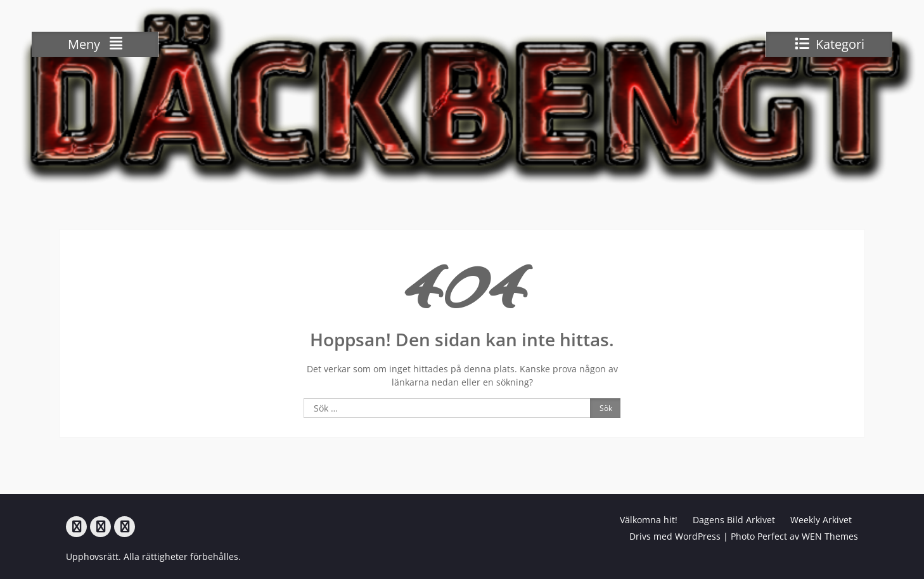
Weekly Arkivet (821, 520)
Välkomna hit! (649, 520)
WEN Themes (830, 536)
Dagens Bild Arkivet (734, 520)
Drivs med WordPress (675, 536)
